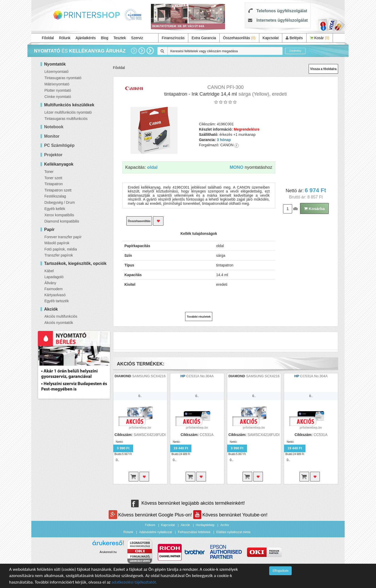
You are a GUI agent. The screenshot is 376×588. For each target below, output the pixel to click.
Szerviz (137, 38)
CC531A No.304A (200, 376)
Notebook (54, 127)
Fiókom (150, 525)
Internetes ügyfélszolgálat (282, 20)
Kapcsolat (271, 38)
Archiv (225, 525)
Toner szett (53, 178)
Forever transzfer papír (63, 237)
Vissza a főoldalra (323, 69)
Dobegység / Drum (60, 202)
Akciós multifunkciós (61, 316)
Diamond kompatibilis (62, 221)
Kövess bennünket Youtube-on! (230, 515)
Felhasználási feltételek (194, 532)
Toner (49, 172)
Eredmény (295, 51)
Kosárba (314, 209)
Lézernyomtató (57, 72)
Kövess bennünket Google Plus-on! (151, 515)
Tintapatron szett (58, 190)
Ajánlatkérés (86, 38)
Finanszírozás (173, 38)
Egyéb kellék (55, 209)
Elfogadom (280, 571)
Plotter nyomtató (58, 90)
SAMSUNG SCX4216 (149, 376)
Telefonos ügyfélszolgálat (282, 11)
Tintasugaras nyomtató (63, 78)
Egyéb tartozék (57, 301)
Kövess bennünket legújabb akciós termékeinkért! (188, 503)
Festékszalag (55, 196)
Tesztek (120, 38)
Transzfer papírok (59, 255)
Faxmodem (54, 289)
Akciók (185, 525)
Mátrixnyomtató (57, 84)
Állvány (50, 283)
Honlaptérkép (205, 525)
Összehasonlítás (239, 38)
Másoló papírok (57, 243)
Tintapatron (54, 184)
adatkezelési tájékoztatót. (134, 582)
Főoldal (48, 38)
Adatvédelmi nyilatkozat (156, 532)
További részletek (199, 317)
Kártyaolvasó (55, 295)
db (295, 209)
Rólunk (65, 38)
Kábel (49, 271)
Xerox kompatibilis (59, 215)
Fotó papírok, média (61, 249)
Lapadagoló (54, 277)
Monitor (52, 136)
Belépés (294, 38)
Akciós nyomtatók (59, 323)
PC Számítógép (59, 145)
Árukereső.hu (108, 552)
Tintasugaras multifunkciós (66, 119)
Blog (105, 38)
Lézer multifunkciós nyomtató (68, 112)
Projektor (53, 155)
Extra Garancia (204, 38)
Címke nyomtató (58, 97)
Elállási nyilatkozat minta (233, 532)
